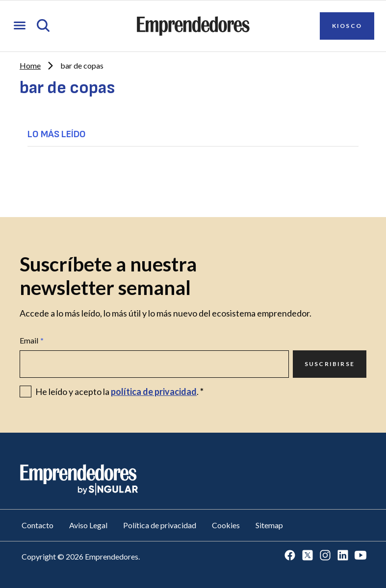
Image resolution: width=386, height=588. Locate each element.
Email (32, 341)
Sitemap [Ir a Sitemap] (269, 525)
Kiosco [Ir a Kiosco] (347, 26)
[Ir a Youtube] (360, 556)
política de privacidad (154, 392)
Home (30, 65)
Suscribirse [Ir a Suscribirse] (330, 364)
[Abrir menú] (20, 26)
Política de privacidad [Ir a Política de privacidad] (160, 525)
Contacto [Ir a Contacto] (38, 525)
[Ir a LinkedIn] (343, 556)
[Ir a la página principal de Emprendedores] (193, 26)
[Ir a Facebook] (290, 556)
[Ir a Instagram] (325, 556)
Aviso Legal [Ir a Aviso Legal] (88, 525)
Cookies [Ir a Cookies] (226, 525)
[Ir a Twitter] (308, 556)
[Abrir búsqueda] (43, 26)
